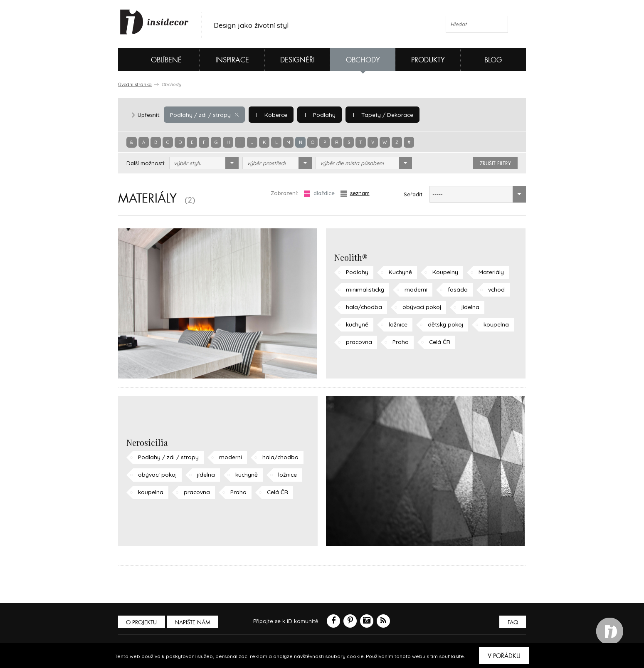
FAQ (512, 622)
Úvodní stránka (135, 84)
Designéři (297, 60)
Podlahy (315, 114)
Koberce (267, 114)
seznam (355, 193)
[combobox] (204, 163)
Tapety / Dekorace (376, 114)
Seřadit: (414, 194)
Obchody (363, 60)
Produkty (428, 60)
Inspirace (232, 60)
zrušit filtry (495, 163)
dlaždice (319, 193)
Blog (493, 60)
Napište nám (195, 622)
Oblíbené (152, 59)
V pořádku (504, 656)
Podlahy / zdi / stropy (203, 114)
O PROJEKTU (142, 622)
